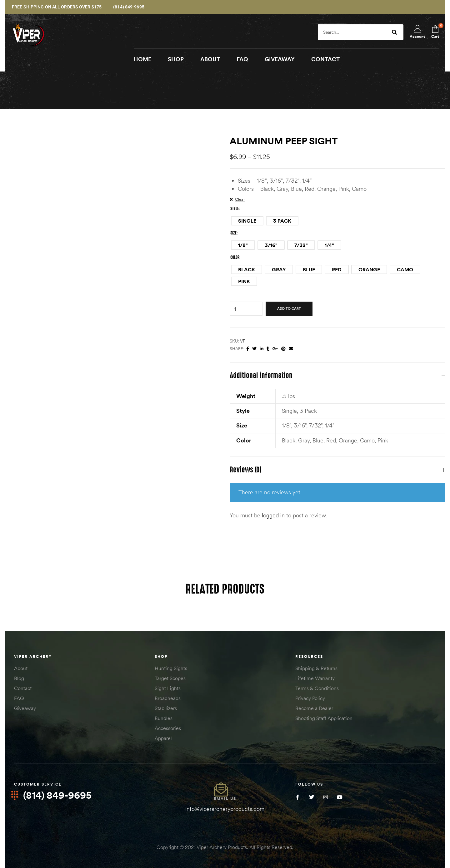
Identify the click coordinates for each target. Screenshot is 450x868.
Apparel (163, 738)
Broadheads (168, 698)
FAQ (19, 698)
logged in (273, 516)
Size (233, 233)
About (21, 668)
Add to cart (289, 309)
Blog (19, 678)
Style (235, 209)
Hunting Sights (171, 668)
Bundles (164, 718)
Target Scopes (170, 678)
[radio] (247, 221)
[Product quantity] (235, 309)
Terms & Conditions (317, 688)
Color (235, 258)
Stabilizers (166, 708)
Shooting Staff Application (324, 718)
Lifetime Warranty (315, 678)
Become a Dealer (314, 708)
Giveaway (25, 708)
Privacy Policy (310, 698)
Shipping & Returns (316, 668)
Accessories (168, 728)
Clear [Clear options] (240, 200)
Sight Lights (168, 688)
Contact (23, 688)
